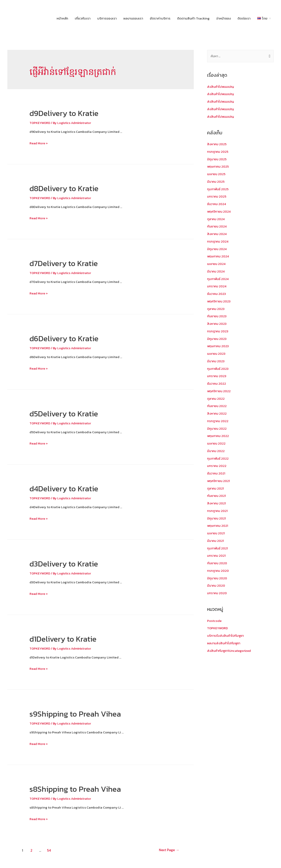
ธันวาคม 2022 (217, 384)
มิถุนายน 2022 (217, 429)
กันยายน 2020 (217, 563)
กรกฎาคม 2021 (218, 511)
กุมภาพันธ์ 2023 (218, 369)
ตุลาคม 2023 (216, 309)
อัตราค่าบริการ (160, 18)
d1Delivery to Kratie (69, 638)
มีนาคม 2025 (216, 182)
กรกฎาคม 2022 (218, 421)
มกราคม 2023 (217, 376)
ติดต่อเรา (244, 18)
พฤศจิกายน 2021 (219, 481)
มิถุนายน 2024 (217, 249)
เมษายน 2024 (217, 264)
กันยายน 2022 (217, 406)
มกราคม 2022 (217, 466)
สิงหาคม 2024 (217, 234)
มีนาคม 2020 (216, 586)
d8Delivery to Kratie (70, 188)
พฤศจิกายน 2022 (219, 391)
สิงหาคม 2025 (217, 144)
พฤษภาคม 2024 (219, 256)
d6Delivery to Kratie (70, 338)
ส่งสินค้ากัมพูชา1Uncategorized (230, 651)
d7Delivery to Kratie (70, 263)
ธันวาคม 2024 (217, 204)
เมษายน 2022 (217, 444)
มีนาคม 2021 (216, 541)
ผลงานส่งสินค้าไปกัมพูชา (225, 643)
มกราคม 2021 (217, 556)
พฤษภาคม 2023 (219, 346)
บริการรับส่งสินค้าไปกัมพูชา (227, 636)
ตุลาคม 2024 (216, 219)
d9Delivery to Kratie (70, 113)
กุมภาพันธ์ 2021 (218, 548)
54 (49, 850)
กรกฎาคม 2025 (218, 152)
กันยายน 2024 (217, 226)
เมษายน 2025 (217, 174)
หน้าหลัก (62, 18)
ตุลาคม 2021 (216, 489)
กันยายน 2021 (217, 496)
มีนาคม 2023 (216, 361)
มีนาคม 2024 (216, 271)
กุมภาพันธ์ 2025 (218, 189)
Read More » (39, 143)
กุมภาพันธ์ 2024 (218, 279)
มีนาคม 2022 (216, 451)
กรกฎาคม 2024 (218, 242)
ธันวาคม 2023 (217, 294)
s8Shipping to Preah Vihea (83, 789)
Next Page (167, 850)
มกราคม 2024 (217, 286)
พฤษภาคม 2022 (219, 436)
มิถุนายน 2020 (217, 578)
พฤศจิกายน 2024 (219, 212)
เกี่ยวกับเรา (83, 18)
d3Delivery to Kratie (70, 563)
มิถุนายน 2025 (217, 159)
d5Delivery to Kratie (70, 413)
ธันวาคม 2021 (217, 473)
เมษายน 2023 (217, 354)
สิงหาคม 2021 (217, 503)
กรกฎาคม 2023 (218, 331)
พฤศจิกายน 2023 (219, 301)
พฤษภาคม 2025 (219, 167)
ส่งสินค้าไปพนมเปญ (221, 87)
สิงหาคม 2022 (217, 414)
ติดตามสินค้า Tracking (193, 18)
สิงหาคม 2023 (217, 324)
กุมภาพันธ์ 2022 (218, 459)
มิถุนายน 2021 (217, 518)
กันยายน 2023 (217, 316)
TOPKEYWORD (40, 123)
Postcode (214, 621)
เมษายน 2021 (216, 533)
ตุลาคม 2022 (216, 399)
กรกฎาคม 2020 (218, 571)
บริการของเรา (107, 18)
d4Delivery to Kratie (70, 488)
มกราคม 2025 (217, 197)
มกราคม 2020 (217, 593)
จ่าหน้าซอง (224, 18)
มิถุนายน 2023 (217, 339)
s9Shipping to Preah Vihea (83, 713)
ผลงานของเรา (133, 18)
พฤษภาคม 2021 (218, 526)
